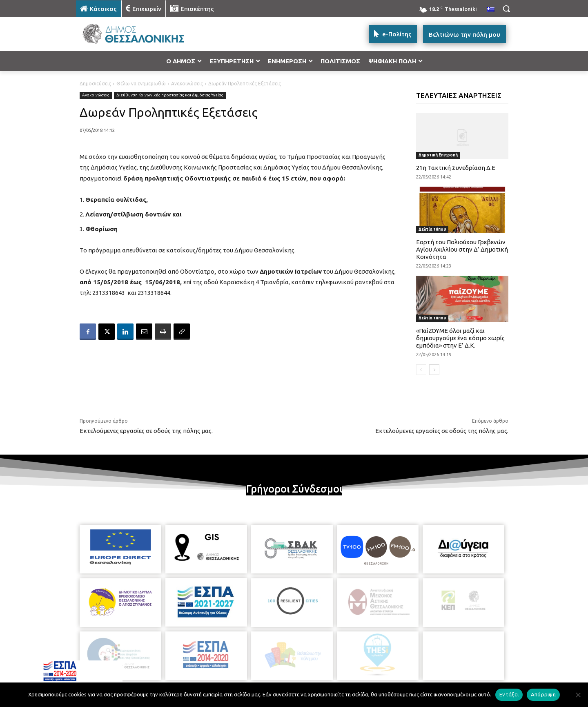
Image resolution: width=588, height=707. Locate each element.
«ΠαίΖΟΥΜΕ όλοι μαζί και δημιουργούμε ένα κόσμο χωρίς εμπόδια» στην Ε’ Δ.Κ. (460, 338)
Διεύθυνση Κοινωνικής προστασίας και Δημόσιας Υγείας (170, 95)
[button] (506, 9)
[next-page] (434, 370)
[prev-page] (421, 370)
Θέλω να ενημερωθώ (141, 84)
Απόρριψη (543, 694)
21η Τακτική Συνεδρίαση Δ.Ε (456, 168)
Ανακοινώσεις (187, 84)
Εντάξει (509, 694)
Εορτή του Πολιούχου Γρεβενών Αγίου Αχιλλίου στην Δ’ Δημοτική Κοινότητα (462, 249)
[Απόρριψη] (578, 695)
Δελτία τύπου (432, 229)
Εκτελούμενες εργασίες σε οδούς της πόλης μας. (146, 431)
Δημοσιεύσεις (95, 84)
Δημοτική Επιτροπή (438, 155)
